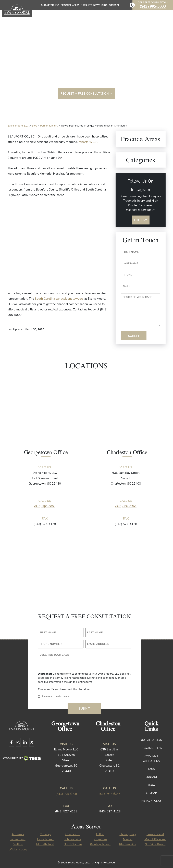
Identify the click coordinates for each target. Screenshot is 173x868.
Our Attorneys (50, 5)
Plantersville (128, 844)
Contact (114, 5)
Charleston (73, 834)
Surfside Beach (155, 844)
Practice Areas (71, 6)
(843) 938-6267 (126, 506)
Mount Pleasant (155, 839)
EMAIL (127, 286)
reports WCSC (89, 142)
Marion (128, 839)
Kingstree (100, 839)
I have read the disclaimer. (56, 696)
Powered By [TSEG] (22, 758)
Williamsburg (18, 849)
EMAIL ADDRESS (98, 644)
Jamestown (18, 839)
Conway (45, 834)
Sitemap (151, 793)
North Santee (73, 844)
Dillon (100, 834)
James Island (155, 834)
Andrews (18, 834)
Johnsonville (73, 839)
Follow (141, 220)
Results (87, 5)
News (97, 5)
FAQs (151, 769)
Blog (104, 5)
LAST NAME (130, 263)
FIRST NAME (131, 252)
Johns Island (45, 839)
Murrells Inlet (45, 844)
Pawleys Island (100, 844)
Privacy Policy (151, 801)
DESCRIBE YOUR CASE (137, 297)
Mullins (18, 844)
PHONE (127, 275)
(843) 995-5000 (153, 6)
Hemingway (128, 834)
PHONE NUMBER (51, 644)
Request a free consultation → (86, 94)
